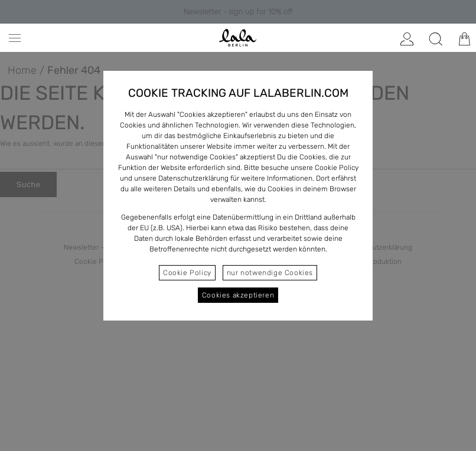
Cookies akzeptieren (238, 295)
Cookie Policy (187, 273)
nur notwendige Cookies (270, 273)
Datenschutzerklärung (193, 178)
